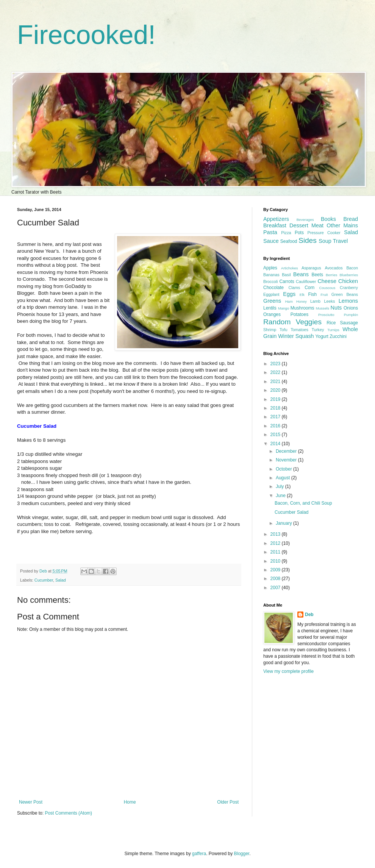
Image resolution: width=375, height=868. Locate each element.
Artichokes (290, 268)
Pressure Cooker (324, 233)
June (281, 496)
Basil (286, 275)
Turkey (318, 330)
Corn (309, 288)
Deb (309, 615)
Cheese (327, 281)
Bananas (271, 275)
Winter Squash (296, 336)
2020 (276, 390)
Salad (61, 580)
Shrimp (270, 330)
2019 (276, 399)
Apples (270, 268)
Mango (284, 308)
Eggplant (271, 294)
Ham (289, 301)
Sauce (271, 241)
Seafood (289, 241)
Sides (308, 240)
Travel (340, 241)
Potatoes (299, 314)
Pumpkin (351, 315)
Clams (294, 288)
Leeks (330, 301)
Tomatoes (299, 330)
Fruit (324, 295)
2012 (276, 543)
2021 (276, 382)
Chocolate (273, 288)
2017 (276, 417)
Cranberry (349, 288)
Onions (351, 308)
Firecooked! (86, 35)
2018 (276, 408)
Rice (331, 323)
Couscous (327, 288)
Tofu (283, 330)
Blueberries (349, 275)
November (287, 460)
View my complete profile (288, 671)
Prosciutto (326, 315)
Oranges (272, 314)
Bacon (352, 268)
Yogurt (322, 336)
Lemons (348, 301)
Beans (301, 274)
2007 (276, 588)
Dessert (299, 225)
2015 (276, 435)
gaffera (199, 854)
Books (328, 219)
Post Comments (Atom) (68, 813)
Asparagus (311, 268)
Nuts (336, 308)
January (284, 523)
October (284, 469)
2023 (276, 364)
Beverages (305, 220)
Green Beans (345, 294)
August (284, 478)
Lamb (315, 301)
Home (130, 802)
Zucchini (338, 336)
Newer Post (31, 802)
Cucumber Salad (291, 512)
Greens (272, 301)
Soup (325, 241)
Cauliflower (306, 282)
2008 (276, 579)
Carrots (287, 282)
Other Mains (342, 225)
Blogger (242, 854)
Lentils (270, 308)
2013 (276, 534)
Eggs (289, 294)
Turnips (333, 330)
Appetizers (276, 219)
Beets (317, 275)
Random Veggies (292, 322)
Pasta (270, 232)
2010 (276, 561)
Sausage (349, 323)
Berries (331, 275)
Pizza (286, 233)
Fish (312, 294)
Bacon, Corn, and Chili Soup (303, 503)
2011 (276, 552)
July (280, 486)
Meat (317, 225)
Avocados (334, 268)
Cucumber (44, 580)
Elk (302, 295)
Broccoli (270, 282)
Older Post (228, 802)
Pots (299, 233)
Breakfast (275, 225)
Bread (351, 219)
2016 (276, 426)
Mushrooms (302, 308)
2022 (276, 372)
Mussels (323, 308)
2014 (276, 444)
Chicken (348, 281)
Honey (302, 301)
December (287, 451)
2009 (276, 570)
